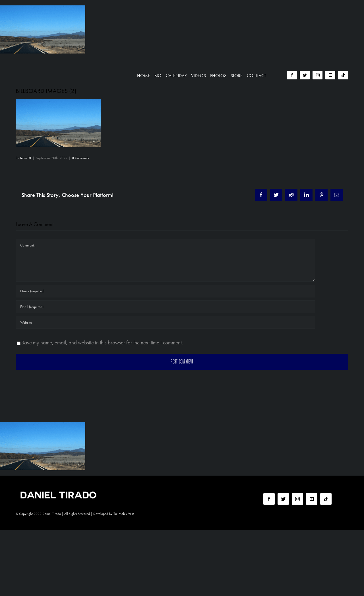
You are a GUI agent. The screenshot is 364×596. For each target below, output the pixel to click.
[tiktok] (343, 75)
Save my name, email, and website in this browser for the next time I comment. (102, 343)
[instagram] (318, 75)
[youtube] (330, 75)
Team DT (26, 158)
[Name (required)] (165, 291)
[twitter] (305, 75)
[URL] (165, 322)
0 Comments (80, 158)
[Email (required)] (165, 307)
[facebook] (292, 75)
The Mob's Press (124, 514)
